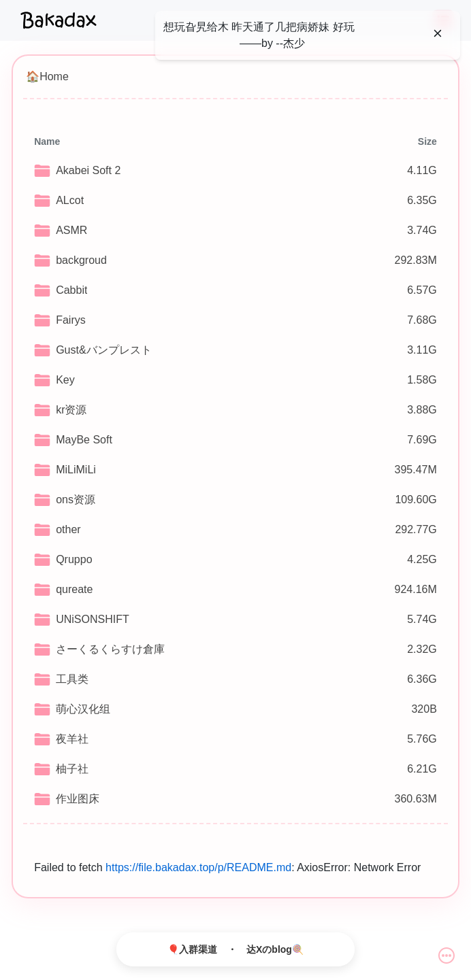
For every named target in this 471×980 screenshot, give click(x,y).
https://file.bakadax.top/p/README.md (198, 867)
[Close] (438, 33)
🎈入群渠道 (192, 949)
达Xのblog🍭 (275, 949)
